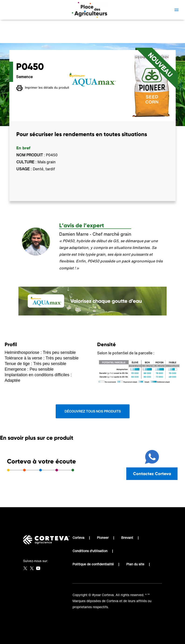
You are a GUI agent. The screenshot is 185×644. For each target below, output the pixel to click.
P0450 (105, 36)
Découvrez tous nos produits (93, 411)
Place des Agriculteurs (36, 36)
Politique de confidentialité (93, 564)
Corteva (78, 538)
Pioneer (103, 538)
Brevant (127, 538)
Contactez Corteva (152, 474)
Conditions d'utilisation (90, 551)
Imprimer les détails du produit (43, 88)
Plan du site (135, 564)
